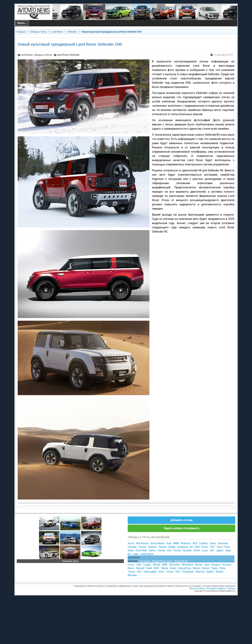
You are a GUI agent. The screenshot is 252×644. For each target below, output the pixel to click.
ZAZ (177, 572)
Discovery (145, 561)
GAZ (169, 550)
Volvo (161, 572)
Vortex (170, 572)
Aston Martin (158, 543)
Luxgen (147, 565)
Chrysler (132, 547)
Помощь (231, 588)
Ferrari (205, 547)
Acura (131, 543)
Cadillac (203, 543)
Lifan (139, 565)
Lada (136, 554)
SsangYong (185, 568)
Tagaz (214, 568)
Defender (72, 32)
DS (191, 547)
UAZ (139, 572)
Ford (219, 547)
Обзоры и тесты (38, 32)
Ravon (131, 568)
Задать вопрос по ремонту (182, 528)
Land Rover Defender (68, 55)
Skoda (165, 568)
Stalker (210, 572)
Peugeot (216, 565)
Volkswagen (150, 572)
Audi (169, 543)
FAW (197, 547)
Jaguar (220, 550)
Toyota (131, 572)
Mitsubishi (187, 565)
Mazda (157, 565)
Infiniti (197, 550)
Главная (21, 32)
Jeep (228, 550)
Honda (177, 550)
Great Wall (141, 550)
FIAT (213, 547)
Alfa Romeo (142, 543)
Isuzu (205, 550)
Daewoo (153, 547)
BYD (195, 543)
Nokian (220, 572)
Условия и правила (216, 588)
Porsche (226, 565)
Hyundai (187, 550)
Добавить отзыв (181, 520)
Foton (227, 547)
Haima (152, 550)
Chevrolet (223, 543)
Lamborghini (147, 554)
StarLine (200, 572)
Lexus (131, 565)
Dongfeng (183, 547)
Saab (149, 568)
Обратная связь (197, 588)
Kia (129, 554)
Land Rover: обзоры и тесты (36, 55)
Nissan (199, 565)
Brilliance (186, 543)
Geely (131, 550)
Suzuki (206, 568)
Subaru (196, 568)
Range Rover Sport (162, 561)
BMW (176, 543)
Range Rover (181, 561)
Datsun (163, 547)
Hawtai (161, 550)
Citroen (142, 547)
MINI (165, 565)
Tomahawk (188, 572)
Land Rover (57, 32)
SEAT (157, 568)
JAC (212, 550)
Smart (173, 568)
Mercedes (175, 565)
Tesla (222, 568)
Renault (140, 568)
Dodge (172, 547)
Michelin (132, 575)
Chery (213, 543)
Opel (207, 565)
